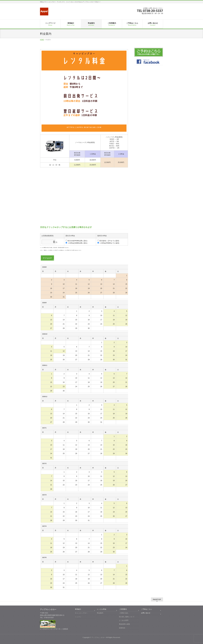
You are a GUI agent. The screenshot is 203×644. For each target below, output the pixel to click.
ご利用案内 (123, 609)
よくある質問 (124, 620)
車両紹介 (78, 609)
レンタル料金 (102, 609)
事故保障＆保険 (124, 624)
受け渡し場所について (127, 617)
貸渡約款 (122, 628)
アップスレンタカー (99, 637)
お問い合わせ (146, 613)
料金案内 (100, 613)
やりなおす (47, 258)
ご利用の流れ (124, 613)
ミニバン (78, 617)
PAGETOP (157, 599)
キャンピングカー (81, 613)
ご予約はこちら (146, 609)
